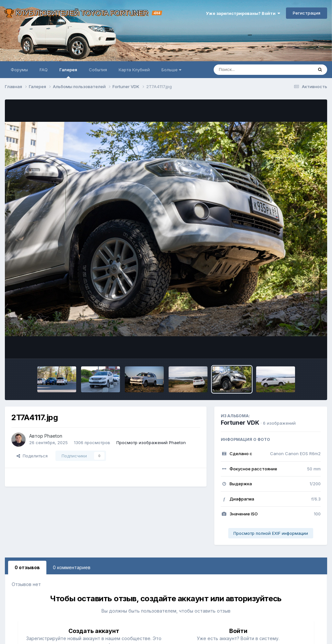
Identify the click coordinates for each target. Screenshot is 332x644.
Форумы (19, 70)
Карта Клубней (134, 70)
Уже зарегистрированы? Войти (243, 13)
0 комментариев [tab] (72, 567)
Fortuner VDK (240, 423)
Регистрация (307, 13)
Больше (171, 70)
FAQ (44, 70)
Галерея (68, 73)
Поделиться (32, 456)
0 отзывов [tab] (27, 567)
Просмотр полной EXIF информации (271, 533)
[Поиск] (251, 70)
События (98, 70)
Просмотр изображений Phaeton (151, 443)
